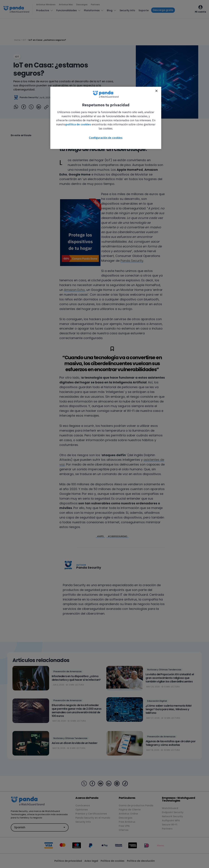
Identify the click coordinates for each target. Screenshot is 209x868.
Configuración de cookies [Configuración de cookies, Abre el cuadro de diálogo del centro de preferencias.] (106, 138)
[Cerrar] (156, 91)
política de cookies (78, 124)
